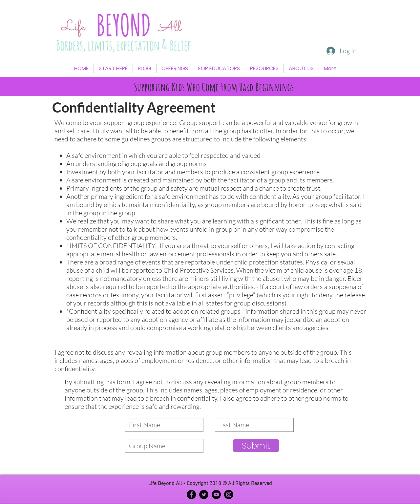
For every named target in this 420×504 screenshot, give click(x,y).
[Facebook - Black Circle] (191, 494)
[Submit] (256, 446)
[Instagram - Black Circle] (229, 494)
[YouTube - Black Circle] (216, 494)
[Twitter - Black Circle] (204, 494)
